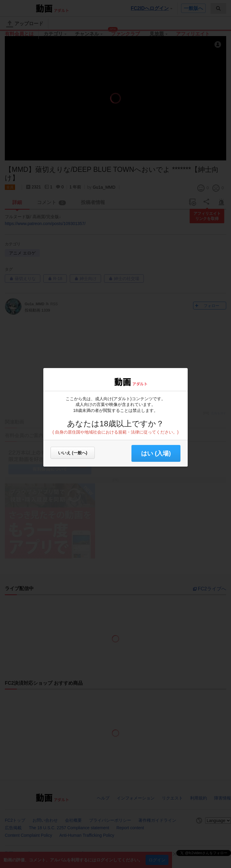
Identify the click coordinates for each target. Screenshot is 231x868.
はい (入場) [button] (156, 453)
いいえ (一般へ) (73, 453)
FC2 (98, 381)
